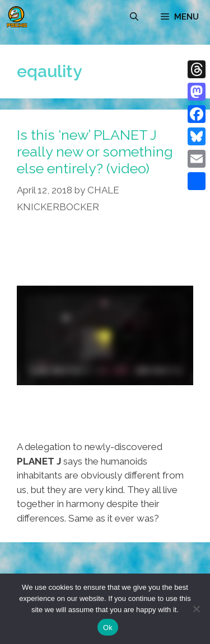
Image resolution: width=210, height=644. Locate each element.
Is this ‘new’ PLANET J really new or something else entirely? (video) (95, 151)
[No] (196, 609)
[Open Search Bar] (134, 17)
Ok (108, 628)
